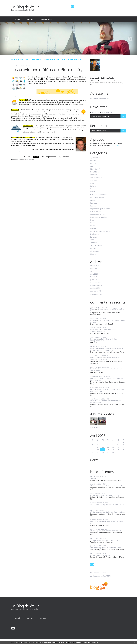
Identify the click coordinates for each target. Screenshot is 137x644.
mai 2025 (93, 268)
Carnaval (93, 175)
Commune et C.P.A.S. (98, 178)
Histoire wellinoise (97, 197)
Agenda (93, 164)
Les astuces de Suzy (97, 214)
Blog (92, 166)
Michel (93, 309)
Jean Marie (94, 339)
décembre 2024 (96, 283)
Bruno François (96, 389)
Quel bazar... (95, 234)
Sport (92, 240)
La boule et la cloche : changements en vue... (107, 321)
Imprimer (64, 157)
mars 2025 (94, 274)
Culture (93, 186)
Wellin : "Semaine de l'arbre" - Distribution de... (108, 390)
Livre (92, 220)
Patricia (93, 320)
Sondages (94, 237)
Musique (93, 228)
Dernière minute (96, 189)
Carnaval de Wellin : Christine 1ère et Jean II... (106, 349)
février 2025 (95, 277)
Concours (94, 180)
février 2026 (95, 266)
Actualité (93, 161)
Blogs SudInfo (95, 169)
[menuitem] (17, 19)
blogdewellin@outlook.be (99, 98)
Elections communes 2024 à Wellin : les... (107, 310)
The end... (94, 478)
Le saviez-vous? (96, 212)
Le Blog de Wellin (25, 7)
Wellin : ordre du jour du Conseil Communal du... (106, 379)
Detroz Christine (96, 358)
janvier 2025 (95, 280)
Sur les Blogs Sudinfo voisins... (21, 59)
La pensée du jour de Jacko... (100, 209)
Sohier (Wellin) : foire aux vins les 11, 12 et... (106, 540)
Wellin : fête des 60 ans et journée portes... (105, 495)
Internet (93, 206)
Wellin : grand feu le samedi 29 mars (103, 555)
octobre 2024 (95, 288)
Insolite (93, 200)
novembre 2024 (96, 285)
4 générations (95, 158)
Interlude (94, 203)
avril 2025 (94, 271)
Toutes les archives (96, 294)
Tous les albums (95, 427)
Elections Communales (98, 195)
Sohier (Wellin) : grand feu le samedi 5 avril (106, 548)
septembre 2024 (96, 291)
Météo (93, 226)
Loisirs (93, 223)
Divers (93, 192)
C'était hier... (95, 172)
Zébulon (93, 254)
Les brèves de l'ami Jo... (98, 217)
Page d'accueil (37, 59)
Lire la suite (116, 145)
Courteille (94, 401)
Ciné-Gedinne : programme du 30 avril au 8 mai (107, 505)
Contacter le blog (46, 19)
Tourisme (94, 243)
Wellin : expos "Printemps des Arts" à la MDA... (107, 531)
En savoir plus (94, 642)
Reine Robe (94, 330)
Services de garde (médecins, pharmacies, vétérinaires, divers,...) (64, 59)
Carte (94, 460)
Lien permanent (49, 157)
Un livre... (93, 248)
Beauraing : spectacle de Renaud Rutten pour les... (107, 522)
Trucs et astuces (96, 245)
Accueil (17, 19)
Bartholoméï (95, 369)
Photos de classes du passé (100, 231)
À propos (43, 618)
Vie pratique (95, 251)
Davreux (93, 378)
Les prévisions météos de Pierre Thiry (47, 69)
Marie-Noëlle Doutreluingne (101, 348)
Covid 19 (93, 183)
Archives (30, 19)
